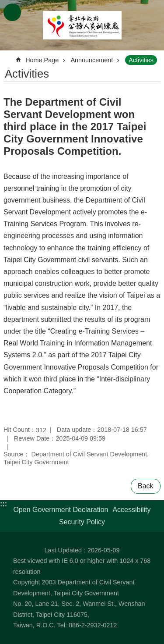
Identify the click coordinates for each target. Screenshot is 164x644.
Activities (141, 60)
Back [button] (146, 486)
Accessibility (131, 510)
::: (3, 504)
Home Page (42, 60)
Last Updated (63, 550)
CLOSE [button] (12, 12)
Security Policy (82, 522)
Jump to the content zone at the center (5, 5)
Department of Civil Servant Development (82, 25)
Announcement (92, 60)
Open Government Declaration (61, 510)
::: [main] (9, 56)
